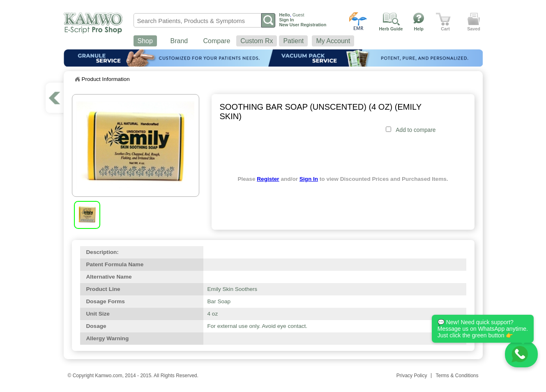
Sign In (309, 179)
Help (419, 29)
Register (268, 179)
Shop (145, 41)
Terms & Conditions (457, 376)
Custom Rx (257, 41)
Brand (179, 41)
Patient (293, 41)
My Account (333, 41)
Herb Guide (391, 29)
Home (77, 79)
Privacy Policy (412, 376)
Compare (217, 41)
